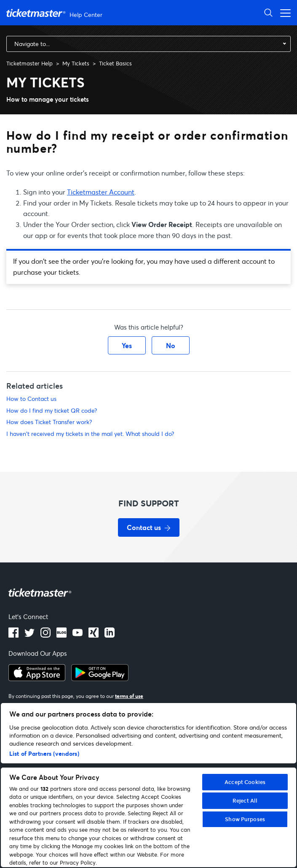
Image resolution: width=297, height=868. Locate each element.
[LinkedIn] (94, 635)
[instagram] (45, 635)
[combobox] (148, 44)
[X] (29, 635)
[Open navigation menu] (283, 12)
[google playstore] (100, 679)
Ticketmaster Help (29, 63)
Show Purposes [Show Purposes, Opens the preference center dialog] (245, 819)
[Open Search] (268, 12)
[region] (148, 785)
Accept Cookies (245, 782)
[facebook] (13, 635)
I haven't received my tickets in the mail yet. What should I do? (90, 434)
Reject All (245, 800)
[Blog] (62, 635)
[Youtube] (78, 635)
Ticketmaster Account (101, 192)
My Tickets (76, 63)
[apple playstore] (37, 679)
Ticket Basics (115, 63)
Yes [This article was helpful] (127, 345)
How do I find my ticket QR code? (52, 410)
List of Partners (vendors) (44, 753)
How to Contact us (31, 399)
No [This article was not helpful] (171, 345)
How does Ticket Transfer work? (49, 422)
